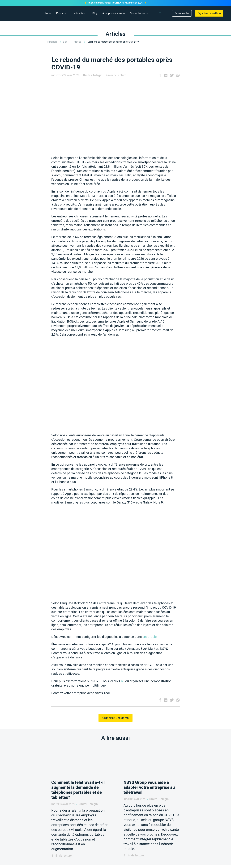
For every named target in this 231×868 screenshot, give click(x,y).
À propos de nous (112, 13)
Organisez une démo (209, 13)
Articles (78, 42)
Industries (79, 13)
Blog (95, 13)
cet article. (150, 637)
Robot (48, 13)
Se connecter (182, 13)
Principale (52, 42)
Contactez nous (139, 13)
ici (123, 681)
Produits (61, 13)
